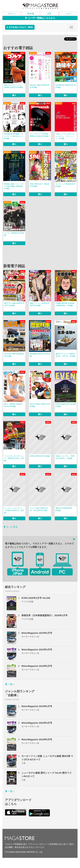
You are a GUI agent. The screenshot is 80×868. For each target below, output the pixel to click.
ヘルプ (68, 14)
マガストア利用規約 (14, 844)
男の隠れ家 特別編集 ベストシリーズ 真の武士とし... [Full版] (14, 136)
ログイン (12, 14)
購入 (14, 95)
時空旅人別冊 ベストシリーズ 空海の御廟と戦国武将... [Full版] (14, 186)
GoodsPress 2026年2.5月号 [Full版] (66, 86)
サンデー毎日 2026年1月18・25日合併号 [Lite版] (39, 509)
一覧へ (10, 684)
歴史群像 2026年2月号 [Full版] (40, 355)
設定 (49, 14)
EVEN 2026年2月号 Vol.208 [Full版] (66, 405)
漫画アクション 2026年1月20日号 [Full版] (40, 304)
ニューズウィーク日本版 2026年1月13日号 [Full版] (39, 135)
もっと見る (10, 527)
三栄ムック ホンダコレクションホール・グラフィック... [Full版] (66, 136)
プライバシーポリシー (38, 844)
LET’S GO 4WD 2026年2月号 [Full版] (14, 355)
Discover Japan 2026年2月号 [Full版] (40, 86)
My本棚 (31, 14)
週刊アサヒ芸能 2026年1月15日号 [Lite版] (14, 304)
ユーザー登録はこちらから (40, 18)
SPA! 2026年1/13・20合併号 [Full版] (40, 185)
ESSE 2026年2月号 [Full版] (40, 456)
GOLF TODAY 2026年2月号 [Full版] (40, 405)
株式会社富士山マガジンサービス (30, 847)
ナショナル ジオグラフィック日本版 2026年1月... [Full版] (14, 510)
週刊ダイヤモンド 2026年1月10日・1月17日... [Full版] (65, 355)
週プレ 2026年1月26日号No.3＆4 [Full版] (13, 405)
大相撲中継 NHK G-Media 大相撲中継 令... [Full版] (65, 304)
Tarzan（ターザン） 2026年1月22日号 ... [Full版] (65, 457)
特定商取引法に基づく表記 (61, 844)
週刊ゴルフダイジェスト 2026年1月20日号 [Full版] (13, 86)
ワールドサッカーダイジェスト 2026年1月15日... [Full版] (14, 458)
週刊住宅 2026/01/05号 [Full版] (64, 509)
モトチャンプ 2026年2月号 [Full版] (65, 185)
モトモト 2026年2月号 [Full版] (14, 234)
